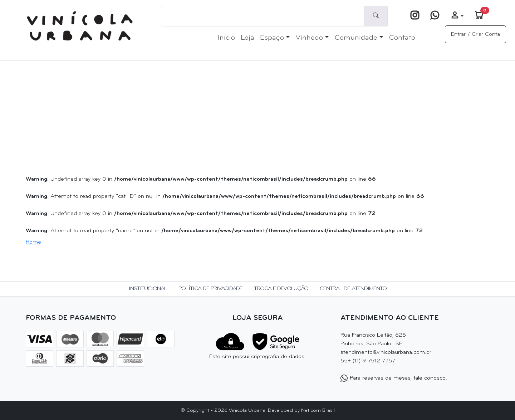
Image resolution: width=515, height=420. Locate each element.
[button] (457, 16)
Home (33, 242)
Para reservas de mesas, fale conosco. (394, 378)
